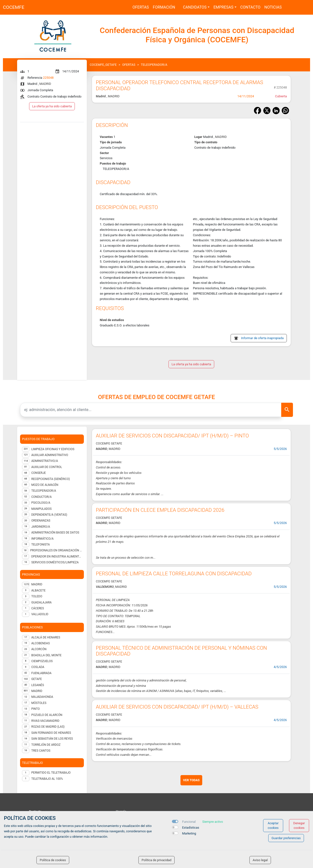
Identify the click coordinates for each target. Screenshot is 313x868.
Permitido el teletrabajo (51, 773)
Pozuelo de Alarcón (47, 715)
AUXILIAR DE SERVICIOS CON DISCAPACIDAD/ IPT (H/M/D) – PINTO (172, 436)
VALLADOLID (40, 614)
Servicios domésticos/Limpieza (55, 562)
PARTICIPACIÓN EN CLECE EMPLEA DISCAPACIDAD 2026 (160, 510)
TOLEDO (37, 596)
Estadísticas (191, 828)
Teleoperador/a (44, 491)
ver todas (191, 780)
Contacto (250, 7)
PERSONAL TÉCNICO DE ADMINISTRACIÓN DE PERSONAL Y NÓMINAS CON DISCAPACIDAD (181, 651)
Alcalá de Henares (46, 637)
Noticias (273, 7)
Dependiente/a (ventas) (49, 515)
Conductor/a (41, 497)
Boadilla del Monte (46, 655)
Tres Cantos (41, 751)
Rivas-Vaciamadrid (45, 721)
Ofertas (141, 7)
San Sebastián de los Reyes (52, 739)
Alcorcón (39, 649)
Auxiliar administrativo (50, 455)
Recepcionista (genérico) (51, 479)
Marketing (189, 833)
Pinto (35, 709)
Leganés (38, 685)
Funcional (189, 822)
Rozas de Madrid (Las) (48, 727)
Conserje (39, 473)
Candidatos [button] (195, 7)
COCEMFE (14, 7)
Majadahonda (42, 697)
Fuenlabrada (41, 673)
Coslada (38, 667)
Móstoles (39, 703)
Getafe (37, 679)
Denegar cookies (299, 825)
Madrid (37, 691)
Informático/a (42, 539)
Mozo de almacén (45, 485)
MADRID (37, 584)
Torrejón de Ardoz (46, 745)
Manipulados (41, 509)
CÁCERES (38, 608)
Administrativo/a (45, 461)
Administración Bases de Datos (55, 533)
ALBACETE (38, 590)
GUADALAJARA (41, 602)
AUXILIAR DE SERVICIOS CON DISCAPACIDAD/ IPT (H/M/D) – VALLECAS (177, 707)
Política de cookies (53, 860)
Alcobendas (41, 643)
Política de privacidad (156, 860)
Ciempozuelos (42, 661)
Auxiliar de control (47, 467)
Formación (164, 7)
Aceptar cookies (273, 825)
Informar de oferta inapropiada (262, 338)
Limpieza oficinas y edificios (53, 449)
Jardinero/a (41, 527)
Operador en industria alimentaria (56, 556)
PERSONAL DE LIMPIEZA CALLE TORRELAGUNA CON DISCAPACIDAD (174, 574)
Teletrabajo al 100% (47, 779)
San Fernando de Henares (51, 733)
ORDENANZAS (41, 521)
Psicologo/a (41, 503)
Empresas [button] (224, 7)
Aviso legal (260, 860)
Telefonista (41, 545)
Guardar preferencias (286, 838)
